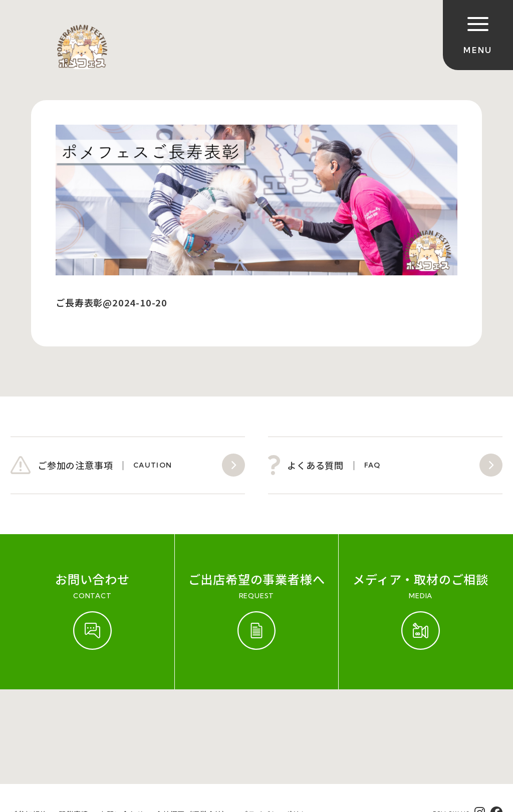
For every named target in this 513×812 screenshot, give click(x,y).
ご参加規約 (29, 719)
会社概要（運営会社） (192, 719)
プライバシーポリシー (278, 719)
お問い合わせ (122, 719)
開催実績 (73, 719)
